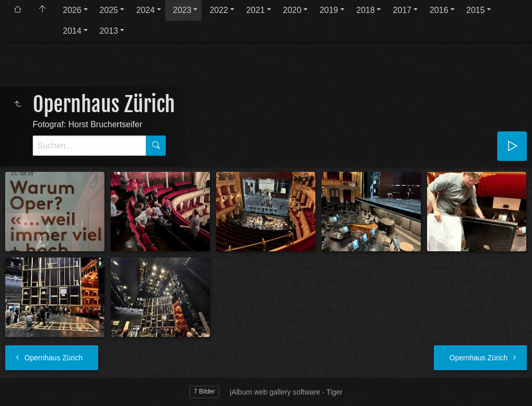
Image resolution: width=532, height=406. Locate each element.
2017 (402, 10)
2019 (329, 10)
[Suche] (89, 146)
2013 (109, 31)
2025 (109, 10)
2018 (366, 10)
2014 (72, 31)
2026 (72, 10)
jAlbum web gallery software (275, 392)
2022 (219, 10)
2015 (476, 10)
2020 (292, 10)
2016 (439, 10)
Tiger (334, 392)
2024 (145, 10)
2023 (182, 10)
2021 (256, 10)
